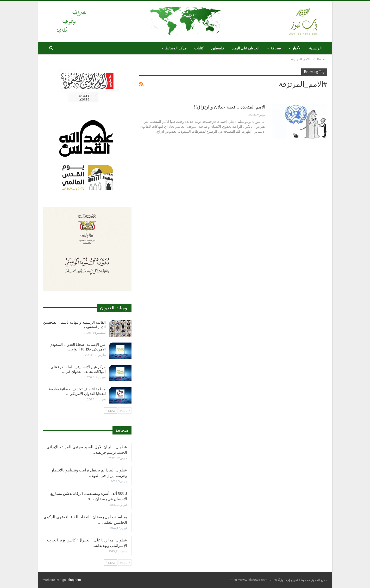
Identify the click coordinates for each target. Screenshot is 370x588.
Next (111, 411)
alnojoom (74, 580)
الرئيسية (315, 48)
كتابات (199, 48)
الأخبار (297, 48)
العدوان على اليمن (246, 48)
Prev (125, 411)
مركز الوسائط (176, 48)
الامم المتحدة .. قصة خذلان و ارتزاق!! (230, 107)
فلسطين (218, 48)
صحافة (276, 48)
